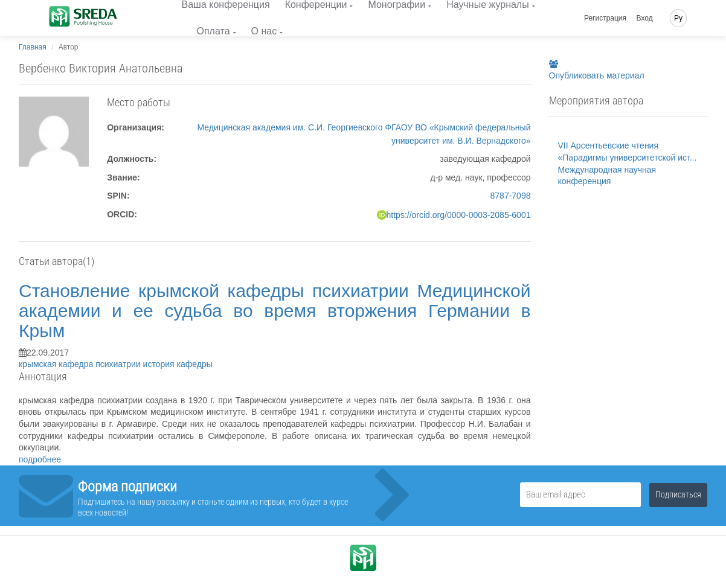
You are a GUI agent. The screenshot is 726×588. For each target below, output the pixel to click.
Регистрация (605, 18)
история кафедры (178, 364)
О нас (264, 31)
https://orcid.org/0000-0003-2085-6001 (459, 215)
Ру (678, 18)
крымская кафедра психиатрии (81, 364)
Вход (645, 18)
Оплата (214, 31)
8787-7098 (511, 196)
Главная (33, 47)
